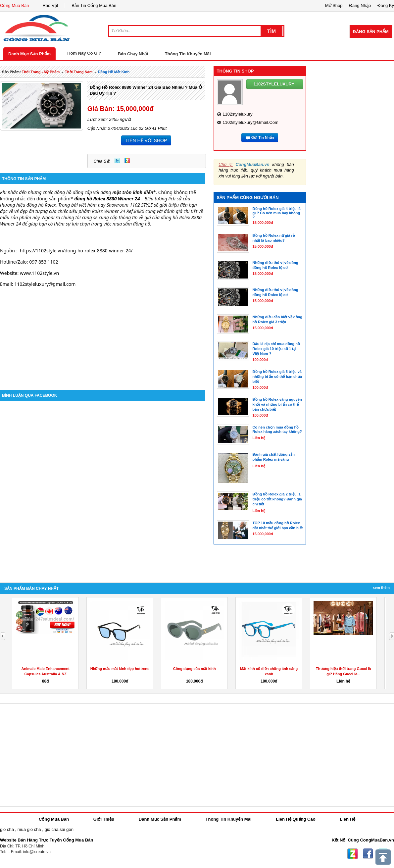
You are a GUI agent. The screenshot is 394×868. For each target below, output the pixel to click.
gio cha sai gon (59, 829)
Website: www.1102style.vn (29, 273)
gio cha (7, 829)
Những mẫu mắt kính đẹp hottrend (120, 669)
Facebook (368, 854)
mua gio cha (29, 829)
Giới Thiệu (104, 819)
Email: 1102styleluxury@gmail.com (38, 284)
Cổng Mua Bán (15, 5)
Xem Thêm (381, 587)
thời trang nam (79, 72)
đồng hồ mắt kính (114, 72)
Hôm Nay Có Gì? (84, 53)
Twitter (117, 161)
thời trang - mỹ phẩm (41, 72)
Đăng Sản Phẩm (371, 32)
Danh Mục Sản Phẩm (29, 54)
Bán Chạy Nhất (133, 54)
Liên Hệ (347, 819)
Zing (127, 161)
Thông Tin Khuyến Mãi (188, 54)
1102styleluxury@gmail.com (250, 122)
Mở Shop (334, 5)
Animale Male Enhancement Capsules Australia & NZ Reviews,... (46, 674)
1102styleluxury (237, 114)
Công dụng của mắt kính (195, 669)
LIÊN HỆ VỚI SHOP (146, 140)
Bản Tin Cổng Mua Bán (94, 5)
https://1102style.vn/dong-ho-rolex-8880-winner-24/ (76, 251)
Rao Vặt (50, 5)
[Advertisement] (103, 333)
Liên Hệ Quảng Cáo (295, 819)
